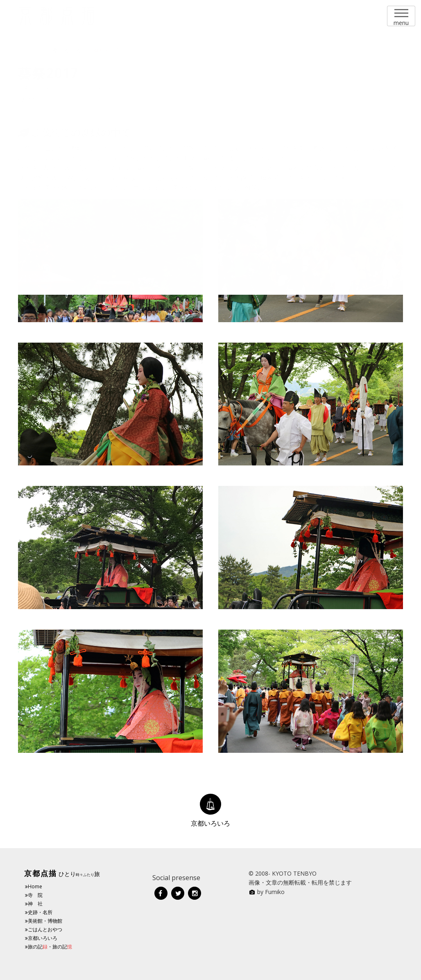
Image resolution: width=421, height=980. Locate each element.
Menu (401, 13)
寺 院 (34, 895)
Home (34, 886)
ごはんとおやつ (44, 929)
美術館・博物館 (44, 921)
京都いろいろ (41, 938)
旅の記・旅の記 (49, 947)
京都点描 (41, 873)
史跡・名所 (39, 912)
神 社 (34, 904)
